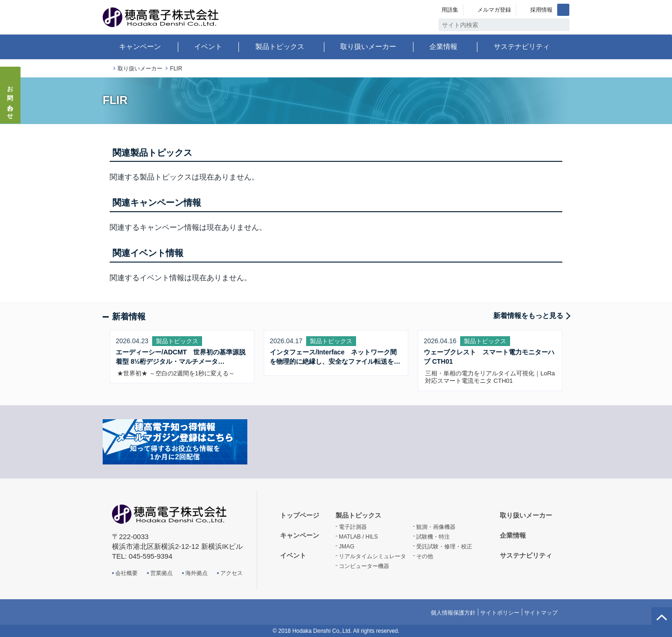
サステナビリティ (522, 46)
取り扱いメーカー (368, 46)
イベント (208, 46)
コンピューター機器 (364, 566)
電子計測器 (353, 527)
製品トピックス (280, 46)
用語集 (450, 10)
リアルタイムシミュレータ (372, 556)
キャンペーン (140, 46)
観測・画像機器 (436, 527)
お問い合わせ (10, 100)
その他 (425, 556)
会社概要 (126, 573)
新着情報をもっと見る (528, 315)
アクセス (231, 573)
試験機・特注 (433, 537)
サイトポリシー (500, 613)
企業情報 (443, 46)
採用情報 (541, 10)
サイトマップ (541, 613)
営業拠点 (161, 573)
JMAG (346, 547)
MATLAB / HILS (358, 537)
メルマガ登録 (494, 10)
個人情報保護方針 (453, 613)
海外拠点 (196, 573)
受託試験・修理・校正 (444, 547)
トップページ (106, 69)
